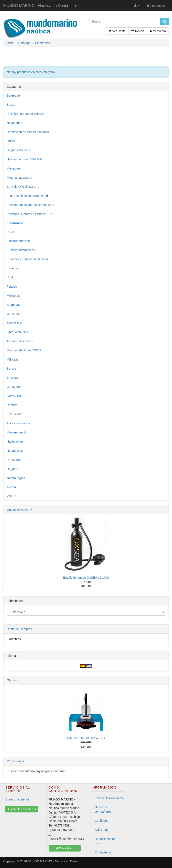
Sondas (13, 268)
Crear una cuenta (17, 799)
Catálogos (101, 821)
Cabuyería (14, 387)
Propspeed (14, 460)
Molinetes (13, 296)
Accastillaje (14, 323)
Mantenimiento (17, 432)
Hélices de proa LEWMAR (24, 159)
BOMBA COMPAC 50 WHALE (86, 738)
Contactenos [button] (65, 848)
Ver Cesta (117, 31)
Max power (14, 168)
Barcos (11, 369)
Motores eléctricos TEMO (24, 350)
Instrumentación (18, 241)
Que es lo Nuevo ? (19, 510)
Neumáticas (15, 451)
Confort (12, 405)
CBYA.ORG (15, 396)
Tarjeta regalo (16, 478)
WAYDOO (13, 314)
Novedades (14, 123)
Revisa (138, 31)
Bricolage (13, 378)
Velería (11, 496)
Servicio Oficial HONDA (23, 187)
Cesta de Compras (19, 629)
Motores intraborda (19, 178)
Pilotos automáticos (21, 250)
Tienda (11, 487)
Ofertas (12, 680)
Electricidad (15, 414)
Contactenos (103, 852)
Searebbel (14, 96)
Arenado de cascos (20, 341)
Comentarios (15, 761)
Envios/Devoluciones (109, 798)
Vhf (10, 277)
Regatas (12, 469)
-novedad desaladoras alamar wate (30, 205)
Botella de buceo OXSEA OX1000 (86, 578)
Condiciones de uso (105, 841)
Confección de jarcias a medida (28, 132)
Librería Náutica (17, 332)
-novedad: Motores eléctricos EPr (29, 214)
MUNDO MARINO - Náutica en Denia (36, 6)
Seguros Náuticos (19, 150)
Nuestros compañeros (103, 809)
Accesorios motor (18, 423)
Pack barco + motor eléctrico (26, 114)
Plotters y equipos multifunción (28, 259)
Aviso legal (102, 830)
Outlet (11, 141)
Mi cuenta (158, 31)
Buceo (11, 105)
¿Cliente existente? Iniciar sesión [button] (23, 809)
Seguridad (14, 305)
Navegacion (15, 441)
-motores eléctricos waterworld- (28, 196)
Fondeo (12, 287)
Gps (10, 232)
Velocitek (13, 359)
